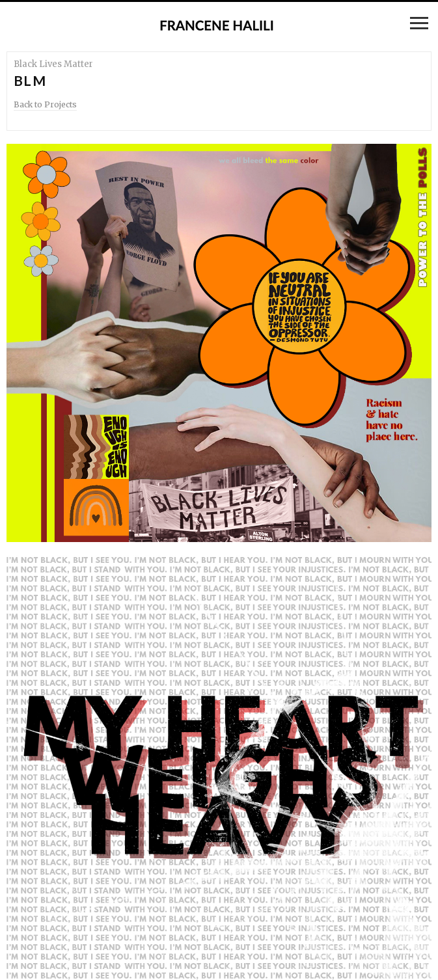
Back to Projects (45, 104)
